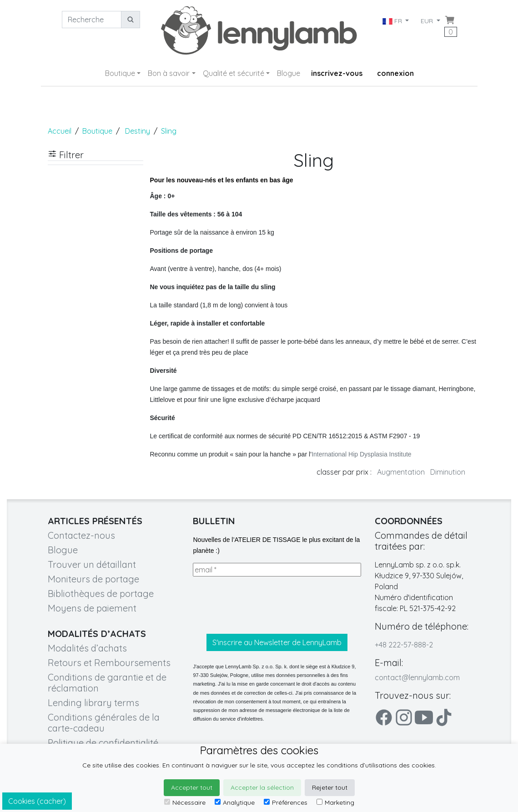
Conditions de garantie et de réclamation (107, 683)
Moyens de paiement (92, 608)
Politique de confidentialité (103, 743)
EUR (428, 21)
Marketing (335, 802)
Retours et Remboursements (109, 663)
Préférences (286, 802)
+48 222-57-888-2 (404, 645)
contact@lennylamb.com (417, 677)
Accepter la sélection (262, 787)
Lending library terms (93, 703)
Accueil (60, 131)
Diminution (448, 472)
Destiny (138, 131)
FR (393, 21)
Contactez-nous (81, 535)
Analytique (235, 802)
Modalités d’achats (87, 648)
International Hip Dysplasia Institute (361, 454)
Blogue (289, 73)
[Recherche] (92, 20)
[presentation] (262, 605)
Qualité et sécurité (234, 73)
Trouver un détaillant (92, 564)
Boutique (120, 73)
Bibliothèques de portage (101, 594)
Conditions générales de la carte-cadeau (104, 723)
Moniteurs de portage (93, 579)
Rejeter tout (330, 787)
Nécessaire (185, 802)
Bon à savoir (169, 73)
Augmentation (401, 472)
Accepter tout (192, 787)
